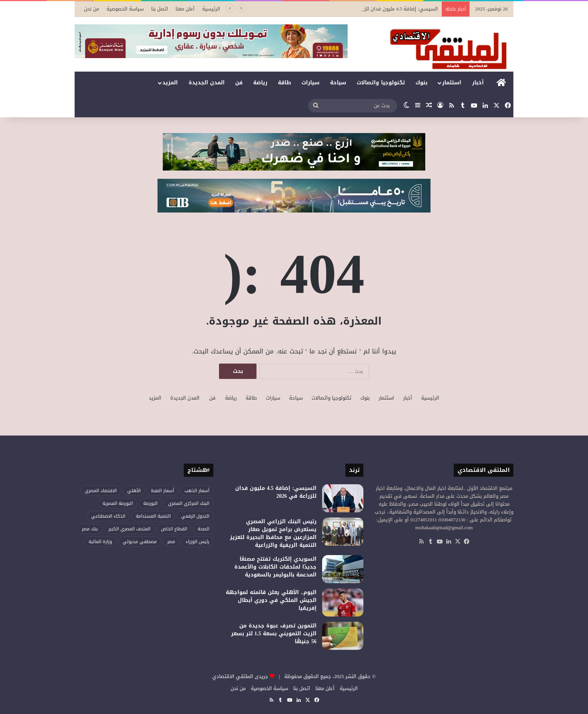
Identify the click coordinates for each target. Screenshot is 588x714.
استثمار (452, 83)
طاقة (284, 83)
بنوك (421, 83)
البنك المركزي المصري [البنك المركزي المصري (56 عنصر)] (189, 503)
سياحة (338, 83)
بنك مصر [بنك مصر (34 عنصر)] (90, 529)
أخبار (478, 83)
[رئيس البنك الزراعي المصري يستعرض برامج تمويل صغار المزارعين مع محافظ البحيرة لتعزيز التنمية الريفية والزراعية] (343, 532)
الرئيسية (211, 9)
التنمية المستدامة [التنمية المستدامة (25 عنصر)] (153, 516)
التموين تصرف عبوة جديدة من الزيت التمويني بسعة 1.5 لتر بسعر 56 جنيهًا (274, 634)
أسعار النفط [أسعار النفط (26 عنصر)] (163, 491)
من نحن (91, 9)
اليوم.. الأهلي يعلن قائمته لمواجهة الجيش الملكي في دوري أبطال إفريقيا (271, 600)
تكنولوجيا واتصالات (381, 83)
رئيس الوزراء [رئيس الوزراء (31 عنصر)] (197, 542)
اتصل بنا (160, 9)
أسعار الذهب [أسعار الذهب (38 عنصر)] (197, 491)
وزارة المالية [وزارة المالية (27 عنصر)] (100, 542)
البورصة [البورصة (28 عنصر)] (150, 503)
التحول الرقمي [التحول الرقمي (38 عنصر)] (195, 516)
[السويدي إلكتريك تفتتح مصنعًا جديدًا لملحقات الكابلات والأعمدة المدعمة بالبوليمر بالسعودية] (343, 569)
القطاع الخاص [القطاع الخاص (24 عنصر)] (174, 529)
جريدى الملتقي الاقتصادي (240, 676)
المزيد (170, 83)
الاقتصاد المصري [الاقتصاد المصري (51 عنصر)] (101, 491)
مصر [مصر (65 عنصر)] (171, 542)
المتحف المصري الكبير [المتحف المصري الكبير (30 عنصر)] (129, 529)
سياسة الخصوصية (125, 9)
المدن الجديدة (207, 83)
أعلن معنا (185, 9)
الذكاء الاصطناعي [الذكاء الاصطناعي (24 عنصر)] (108, 516)
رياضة (260, 83)
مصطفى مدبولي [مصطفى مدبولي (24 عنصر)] (140, 542)
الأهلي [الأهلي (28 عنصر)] (134, 491)
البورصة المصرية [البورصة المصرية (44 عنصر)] (118, 503)
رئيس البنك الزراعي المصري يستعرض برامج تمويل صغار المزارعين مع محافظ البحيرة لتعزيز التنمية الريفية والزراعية (273, 533)
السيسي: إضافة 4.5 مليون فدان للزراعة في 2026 (386, 9)
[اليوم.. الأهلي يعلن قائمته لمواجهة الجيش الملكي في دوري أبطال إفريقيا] (343, 602)
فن (239, 83)
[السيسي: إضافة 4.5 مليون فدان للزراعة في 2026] (343, 498)
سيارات (310, 83)
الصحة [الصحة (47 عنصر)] (203, 529)
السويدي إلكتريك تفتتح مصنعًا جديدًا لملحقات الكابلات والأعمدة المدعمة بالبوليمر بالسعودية (275, 567)
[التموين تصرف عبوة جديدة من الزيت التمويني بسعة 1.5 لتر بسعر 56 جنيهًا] (343, 636)
